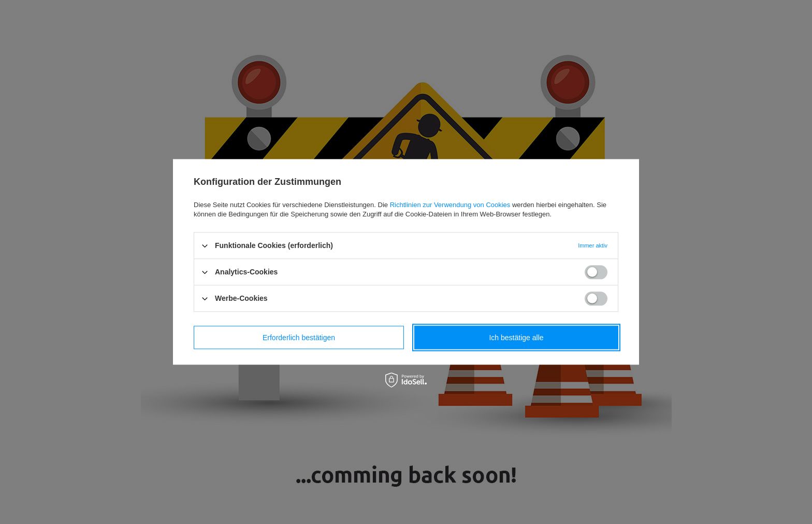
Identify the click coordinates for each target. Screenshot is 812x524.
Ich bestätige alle (516, 338)
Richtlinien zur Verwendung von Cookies (450, 205)
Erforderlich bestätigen (299, 338)
